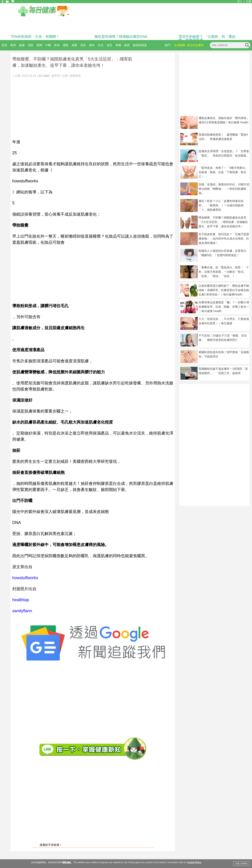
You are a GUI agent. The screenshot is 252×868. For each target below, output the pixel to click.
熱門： (169, 45)
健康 (22, 45)
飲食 (57, 45)
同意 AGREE (242, 864)
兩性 (92, 45)
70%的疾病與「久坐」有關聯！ (35, 37)
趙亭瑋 (56, 76)
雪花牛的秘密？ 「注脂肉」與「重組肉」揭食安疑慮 (207, 38)
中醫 (48, 45)
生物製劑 (180, 45)
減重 (74, 45)
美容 (83, 45)
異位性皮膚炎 (195, 45)
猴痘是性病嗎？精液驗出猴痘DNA (121, 37)
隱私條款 (67, 862)
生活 (101, 45)
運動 (66, 45)
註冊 (249, 1)
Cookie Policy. (194, 862)
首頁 (4, 45)
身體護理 (75, 76)
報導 (13, 45)
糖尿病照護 (140, 45)
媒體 (127, 45)
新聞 (39, 45)
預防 (31, 45)
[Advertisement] (93, 107)
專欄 (118, 45)
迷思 (109, 45)
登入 (240, 1)
